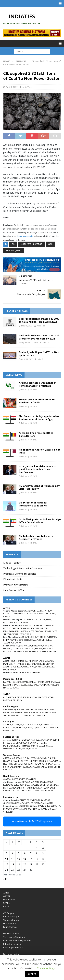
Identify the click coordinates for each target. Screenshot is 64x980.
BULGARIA (39, 740)
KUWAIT (40, 682)
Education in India (13, 579)
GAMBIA (15, 628)
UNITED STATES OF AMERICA (24, 779)
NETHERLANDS (37, 764)
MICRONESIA (49, 709)
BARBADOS (8, 785)
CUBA (16, 785)
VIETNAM (50, 664)
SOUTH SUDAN (46, 640)
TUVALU (32, 715)
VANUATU (41, 715)
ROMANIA (48, 746)
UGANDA (17, 643)
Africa (6, 893)
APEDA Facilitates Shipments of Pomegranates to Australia (38, 384)
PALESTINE (8, 685)
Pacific (6, 906)
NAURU (6, 712)
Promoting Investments (16, 585)
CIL (13, 244)
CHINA (26, 667)
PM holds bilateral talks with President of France (36, 537)
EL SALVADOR (44, 800)
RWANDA (14, 640)
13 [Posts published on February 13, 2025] (25, 859)
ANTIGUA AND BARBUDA (33, 782)
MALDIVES (42, 697)
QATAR (17, 685)
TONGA (25, 715)
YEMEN (16, 688)
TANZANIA (8, 643)
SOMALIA (34, 640)
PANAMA (49, 803)
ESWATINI (7, 649)
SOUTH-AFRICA (32, 651)
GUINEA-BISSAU (42, 628)
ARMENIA (7, 725)
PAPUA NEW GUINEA (40, 712)
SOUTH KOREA (10, 670)
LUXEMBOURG (24, 764)
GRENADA (54, 785)
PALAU (27, 712)
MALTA (57, 764)
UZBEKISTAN (9, 731)
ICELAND (42, 761)
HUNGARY (33, 761)
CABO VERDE (48, 625)
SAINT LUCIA (44, 788)
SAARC (7, 903)
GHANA (23, 628)
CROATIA (48, 740)
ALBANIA (7, 740)
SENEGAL (7, 634)
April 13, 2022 (27, 359)
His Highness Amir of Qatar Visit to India (40, 451)
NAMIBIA (20, 651)
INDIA (32, 667)
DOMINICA (44, 785)
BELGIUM (25, 758)
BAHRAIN (7, 682)
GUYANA (17, 809)
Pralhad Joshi (13, 250)
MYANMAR (8, 664)
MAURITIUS (48, 649)
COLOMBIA (55, 806)
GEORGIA (36, 725)
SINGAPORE (30, 664)
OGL (50, 244)
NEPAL (51, 697)
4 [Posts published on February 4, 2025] (13, 853)
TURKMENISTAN (51, 728)
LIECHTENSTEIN (10, 764)
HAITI (6, 788)
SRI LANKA (17, 700)
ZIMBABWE (52, 651)
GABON (7, 617)
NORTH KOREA (34, 672)
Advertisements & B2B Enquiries (32, 821)
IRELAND (51, 761)
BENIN (25, 625)
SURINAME (42, 809)
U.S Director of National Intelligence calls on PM (33, 504)
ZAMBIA (43, 651)
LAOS (41, 661)
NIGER (31, 631)
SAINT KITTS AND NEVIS (27, 788)
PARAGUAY (26, 809)
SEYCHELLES (24, 640)
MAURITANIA (9, 631)
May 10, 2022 (27, 326)
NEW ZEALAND (48, 667)
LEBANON (49, 682)
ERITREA (53, 637)
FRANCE (7, 761)
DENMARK (43, 758)
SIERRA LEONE (18, 634)
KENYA (6, 640)
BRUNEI (14, 661)
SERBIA (25, 749)
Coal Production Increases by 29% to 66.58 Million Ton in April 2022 (39, 320)
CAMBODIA (23, 661)
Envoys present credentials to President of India (37, 401)
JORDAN (33, 682)
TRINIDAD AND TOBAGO (42, 791)
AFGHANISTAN (10, 697)
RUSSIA (29, 728)
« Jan (6, 879)
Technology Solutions (14, 937)
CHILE (47, 806)
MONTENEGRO (10, 746)
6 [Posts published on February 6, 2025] (25, 853)
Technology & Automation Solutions (23, 568)
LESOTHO (17, 649)
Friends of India (11, 954)
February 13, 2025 (29, 493)
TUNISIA (24, 622)
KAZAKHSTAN (47, 725)
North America (10, 923)
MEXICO (30, 803)
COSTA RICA (32, 800)
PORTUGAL (8, 767)
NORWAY (49, 764)
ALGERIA (27, 620)
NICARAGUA (39, 803)
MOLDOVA (21, 728)
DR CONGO (31, 614)
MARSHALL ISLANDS (34, 709)
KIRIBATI (21, 709)
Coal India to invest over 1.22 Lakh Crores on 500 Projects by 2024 (39, 337)
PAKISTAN (8, 700)
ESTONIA (16, 743)
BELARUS (27, 725)
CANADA (7, 779)
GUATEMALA (9, 803)
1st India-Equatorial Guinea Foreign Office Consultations (40, 521)
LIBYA (49, 620)
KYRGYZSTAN (9, 728)
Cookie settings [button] (46, 968)
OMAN (57, 682)
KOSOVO (25, 743)
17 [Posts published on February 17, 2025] (6, 864)
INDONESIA (33, 661)
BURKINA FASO (35, 625)
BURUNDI (26, 637)
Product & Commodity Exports (20, 574)
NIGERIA (24, 631)
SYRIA (36, 685)
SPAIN (29, 767)
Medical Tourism (12, 563)
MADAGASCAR (28, 649)
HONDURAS (20, 803)
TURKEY (43, 685)
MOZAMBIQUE (10, 651)
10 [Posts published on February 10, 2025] (6, 859)
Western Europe (11, 920)
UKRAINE (33, 749)
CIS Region (9, 913)
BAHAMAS (49, 782)
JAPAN (38, 667)
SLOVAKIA (8, 749)
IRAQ (19, 682)
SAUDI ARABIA (27, 685)
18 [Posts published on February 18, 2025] (13, 864)
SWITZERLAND (47, 767)
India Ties (27, 87)
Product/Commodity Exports (17, 940)
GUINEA (31, 628)
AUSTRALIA (17, 667)
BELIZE (23, 800)
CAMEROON (30, 611)
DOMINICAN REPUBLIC (29, 785)
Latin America (10, 927)
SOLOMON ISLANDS (12, 715)
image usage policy (25, 236)
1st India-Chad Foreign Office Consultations (36, 434)
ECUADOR (8, 809)
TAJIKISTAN (38, 728)
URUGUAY (52, 809)
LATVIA (33, 743)
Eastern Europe (11, 916)
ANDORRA (16, 758)
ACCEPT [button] (32, 974)
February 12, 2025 (29, 526)
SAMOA (53, 712)
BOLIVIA (33, 806)
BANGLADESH (23, 697)
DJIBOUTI (35, 637)
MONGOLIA (21, 672)
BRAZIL (41, 806)
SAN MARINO (20, 767)
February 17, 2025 (29, 440)
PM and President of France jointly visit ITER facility (39, 487)
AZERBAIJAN (17, 725)
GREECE (24, 761)
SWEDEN (36, 767)
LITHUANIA (42, 743)
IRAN (14, 682)
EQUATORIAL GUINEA (46, 614)
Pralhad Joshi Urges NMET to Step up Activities (39, 354)
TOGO (28, 634)
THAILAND (41, 664)
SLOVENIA (17, 749)
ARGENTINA (24, 806)
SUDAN (17, 622)
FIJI (15, 709)
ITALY (58, 761)
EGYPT (35, 620)
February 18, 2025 (29, 390)
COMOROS (48, 646)
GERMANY (15, 761)
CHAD (15, 614)
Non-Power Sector (32, 244)
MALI (17, 631)
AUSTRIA (7, 758)
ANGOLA (27, 646)
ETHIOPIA (44, 637)
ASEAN (7, 658)
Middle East (9, 899)
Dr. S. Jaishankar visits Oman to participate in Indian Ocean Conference (38, 469)
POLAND (40, 746)
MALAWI (39, 649)
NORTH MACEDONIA (26, 746)
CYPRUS (34, 758)
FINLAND (52, 758)
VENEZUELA (8, 812)
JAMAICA (13, 788)
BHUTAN (33, 697)
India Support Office (14, 590)
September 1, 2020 (29, 342)
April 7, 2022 (12, 87)
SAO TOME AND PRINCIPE (46, 631)
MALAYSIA (49, 661)
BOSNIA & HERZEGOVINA (23, 740)
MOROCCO (8, 622)
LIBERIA (42, 620)
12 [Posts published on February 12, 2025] (19, 859)
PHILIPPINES (19, 664)
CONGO (22, 614)
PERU (34, 809)
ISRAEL (25, 682)
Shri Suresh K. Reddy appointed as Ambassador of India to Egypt (39, 418)
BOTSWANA (37, 646)
